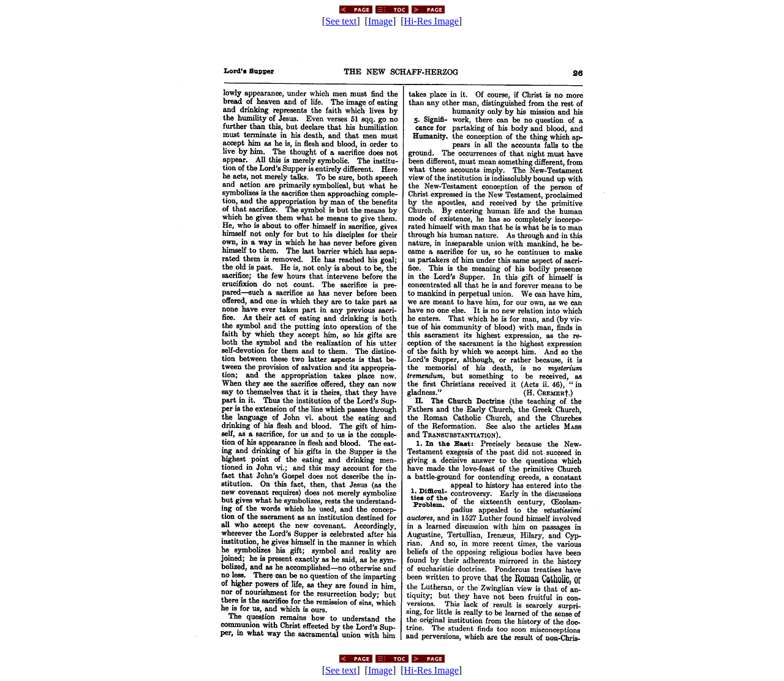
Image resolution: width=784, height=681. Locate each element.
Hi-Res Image (432, 21)
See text (341, 21)
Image (380, 21)
